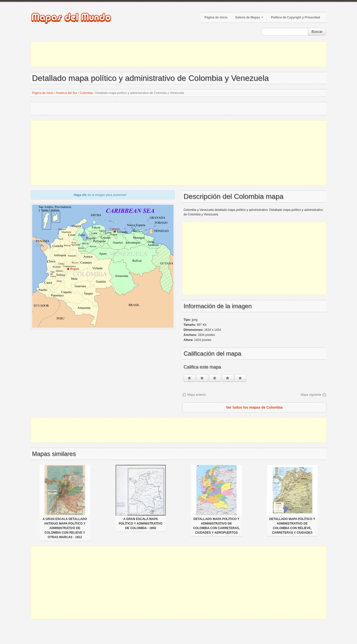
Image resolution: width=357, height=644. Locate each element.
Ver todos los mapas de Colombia (254, 407)
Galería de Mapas (249, 17)
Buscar (317, 32)
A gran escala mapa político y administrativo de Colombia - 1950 (141, 524)
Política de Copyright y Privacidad (295, 17)
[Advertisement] (179, 54)
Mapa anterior (197, 395)
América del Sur (67, 93)
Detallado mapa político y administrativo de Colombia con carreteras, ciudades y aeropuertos (216, 526)
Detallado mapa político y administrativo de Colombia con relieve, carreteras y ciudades (292, 526)
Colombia (86, 93)
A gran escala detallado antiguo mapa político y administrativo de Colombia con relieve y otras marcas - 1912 (65, 528)
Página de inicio (216, 17)
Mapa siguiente (311, 395)
